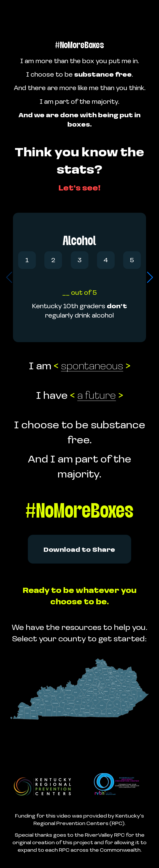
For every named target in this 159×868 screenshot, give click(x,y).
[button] (150, 277)
